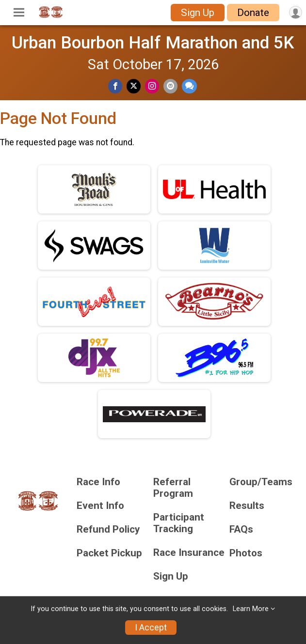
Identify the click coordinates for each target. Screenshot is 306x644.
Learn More (251, 609)
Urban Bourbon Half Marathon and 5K (153, 43)
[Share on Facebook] (115, 86)
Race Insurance (189, 553)
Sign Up (198, 13)
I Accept (151, 628)
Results (247, 506)
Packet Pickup (109, 553)
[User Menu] (296, 12)
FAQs (241, 529)
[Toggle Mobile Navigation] (19, 13)
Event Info (100, 506)
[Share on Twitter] (134, 86)
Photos (246, 553)
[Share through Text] (189, 86)
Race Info (98, 482)
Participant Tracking (179, 523)
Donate (253, 13)
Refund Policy (108, 529)
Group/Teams (261, 482)
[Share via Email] (170, 86)
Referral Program (173, 488)
